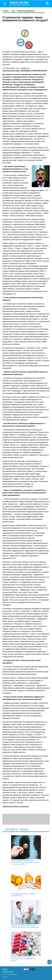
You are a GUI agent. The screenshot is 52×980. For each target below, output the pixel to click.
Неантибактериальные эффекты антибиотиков (26, 883)
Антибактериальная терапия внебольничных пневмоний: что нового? (26, 947)
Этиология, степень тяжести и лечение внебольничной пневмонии (26, 914)
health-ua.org (22, 3)
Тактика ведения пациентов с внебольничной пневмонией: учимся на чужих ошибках (26, 850)
